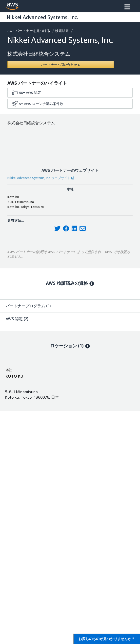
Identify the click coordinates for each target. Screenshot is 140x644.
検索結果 (62, 31)
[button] (127, 7)
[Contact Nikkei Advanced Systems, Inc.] (61, 65)
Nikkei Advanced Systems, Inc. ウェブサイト (41, 178)
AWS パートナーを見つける (29, 31)
